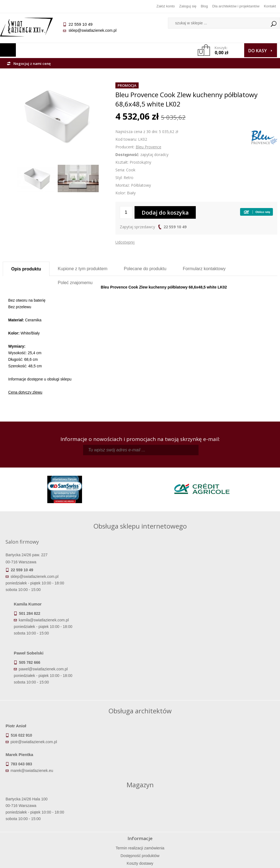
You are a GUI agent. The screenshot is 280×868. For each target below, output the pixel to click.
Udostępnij (125, 242)
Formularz (204, 269)
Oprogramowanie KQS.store (250, 860)
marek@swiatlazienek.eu (166, 693)
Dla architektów (243, 809)
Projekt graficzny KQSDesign (196, 860)
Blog (204, 6)
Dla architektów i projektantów (236, 6)
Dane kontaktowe (243, 793)
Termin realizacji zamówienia (37, 793)
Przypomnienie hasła (174, 809)
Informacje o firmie (243, 801)
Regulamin (106, 793)
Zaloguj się (188, 6)
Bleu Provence (148, 147)
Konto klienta (174, 816)
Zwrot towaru (37, 824)
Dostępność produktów (37, 801)
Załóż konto (166, 6)
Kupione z (82, 269)
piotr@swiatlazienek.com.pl (36, 693)
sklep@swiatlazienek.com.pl (95, 30)
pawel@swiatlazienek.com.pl (154, 612)
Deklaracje (37, 832)
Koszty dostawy (37, 809)
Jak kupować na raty (106, 809)
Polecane (145, 269)
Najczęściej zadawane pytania (106, 801)
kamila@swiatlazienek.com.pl (154, 563)
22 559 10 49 (175, 227)
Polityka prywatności (106, 816)
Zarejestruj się (174, 801)
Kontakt (270, 6)
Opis (26, 269)
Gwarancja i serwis (37, 816)
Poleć (75, 283)
